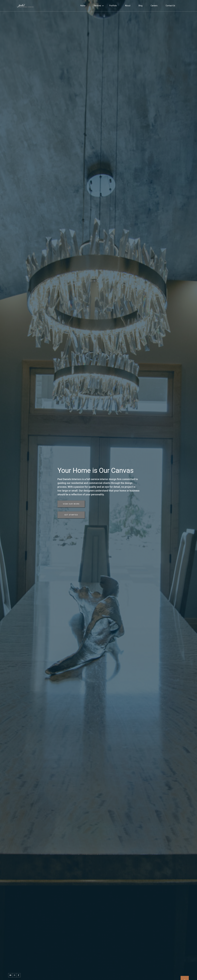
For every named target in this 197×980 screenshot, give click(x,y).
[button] (99, 6)
